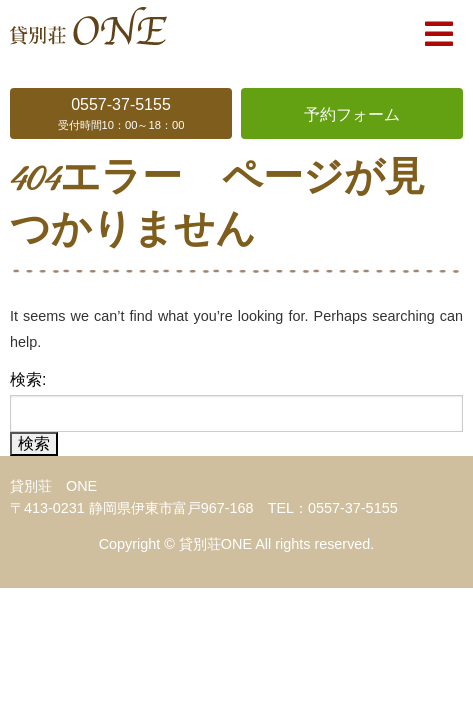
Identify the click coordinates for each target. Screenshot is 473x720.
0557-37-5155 (121, 115)
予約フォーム (352, 114)
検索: (28, 379)
